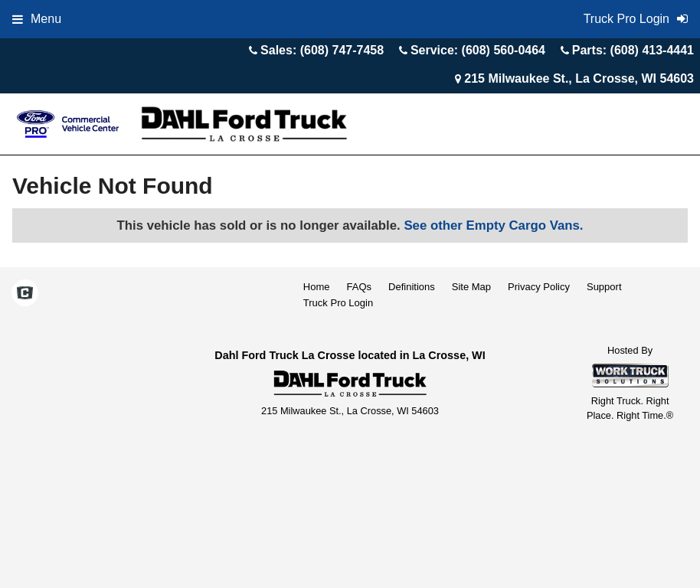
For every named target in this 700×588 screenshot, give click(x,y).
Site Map (471, 287)
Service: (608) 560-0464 (478, 50)
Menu (37, 19)
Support (604, 287)
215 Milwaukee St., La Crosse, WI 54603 (579, 78)
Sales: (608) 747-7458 (322, 50)
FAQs (360, 287)
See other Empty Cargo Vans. (493, 225)
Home (317, 287)
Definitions (412, 287)
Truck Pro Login (338, 303)
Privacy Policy (539, 287)
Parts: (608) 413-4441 (633, 50)
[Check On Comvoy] (25, 294)
